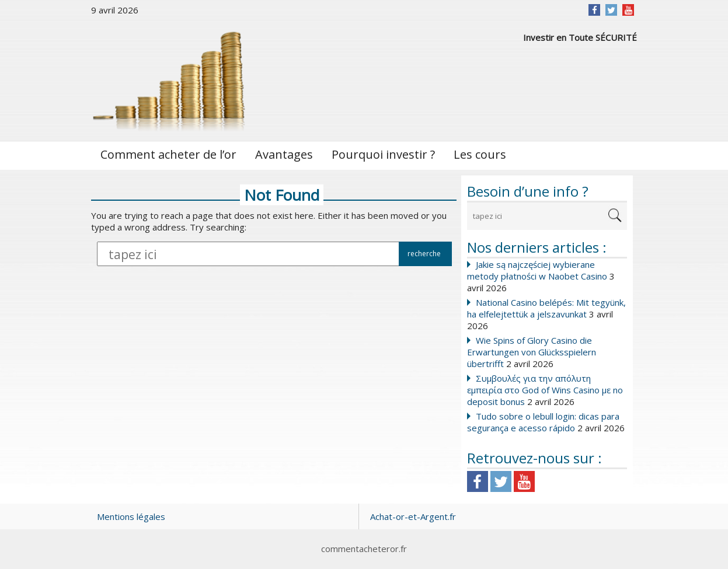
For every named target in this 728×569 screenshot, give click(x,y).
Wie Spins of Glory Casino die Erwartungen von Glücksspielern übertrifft (532, 352)
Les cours (480, 154)
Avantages (284, 154)
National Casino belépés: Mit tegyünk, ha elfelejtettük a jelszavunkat (546, 308)
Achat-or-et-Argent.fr (413, 516)
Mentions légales (131, 516)
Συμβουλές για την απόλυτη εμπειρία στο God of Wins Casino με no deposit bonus (545, 390)
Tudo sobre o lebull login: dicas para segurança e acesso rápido (543, 422)
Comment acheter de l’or (168, 154)
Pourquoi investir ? (383, 154)
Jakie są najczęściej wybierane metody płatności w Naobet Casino (537, 270)
